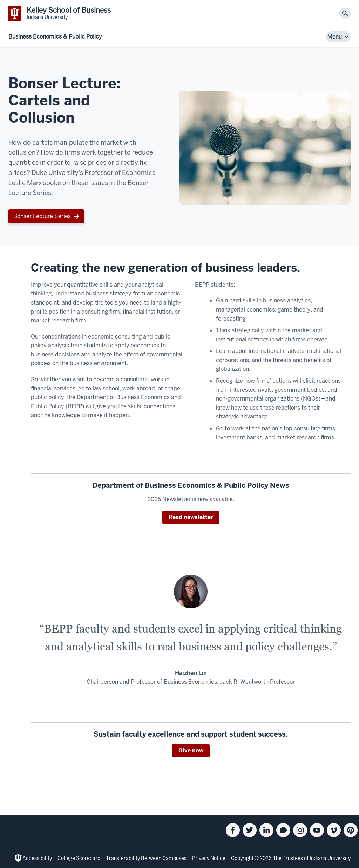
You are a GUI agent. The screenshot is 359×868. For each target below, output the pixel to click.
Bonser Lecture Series (42, 216)
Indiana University (330, 858)
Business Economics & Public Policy (55, 37)
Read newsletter (191, 517)
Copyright (242, 858)
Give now (191, 750)
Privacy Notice (209, 858)
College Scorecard (79, 858)
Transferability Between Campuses (146, 858)
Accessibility (37, 858)
